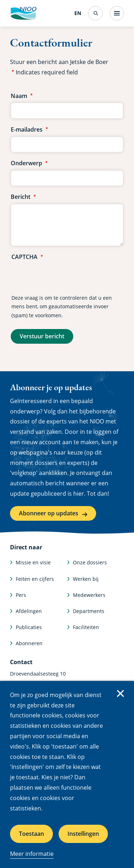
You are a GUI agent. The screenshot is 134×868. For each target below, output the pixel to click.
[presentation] (66, 278)
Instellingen (83, 834)
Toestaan (31, 834)
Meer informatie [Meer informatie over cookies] (32, 854)
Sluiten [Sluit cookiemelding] (120, 693)
